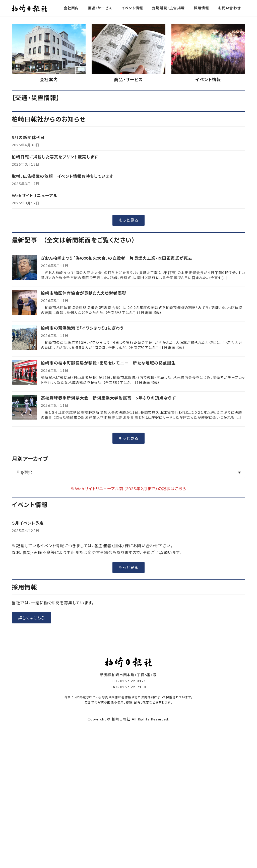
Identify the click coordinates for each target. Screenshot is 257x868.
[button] (128, 220)
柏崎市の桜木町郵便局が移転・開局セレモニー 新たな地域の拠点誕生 (108, 363)
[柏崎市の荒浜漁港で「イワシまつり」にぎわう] (24, 338)
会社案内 (49, 80)
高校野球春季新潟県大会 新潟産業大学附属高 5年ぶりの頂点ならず (108, 398)
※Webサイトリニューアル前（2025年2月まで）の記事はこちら (128, 489)
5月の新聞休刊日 (28, 137)
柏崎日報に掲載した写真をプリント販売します (55, 157)
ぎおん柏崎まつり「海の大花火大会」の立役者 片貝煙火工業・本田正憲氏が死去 (117, 258)
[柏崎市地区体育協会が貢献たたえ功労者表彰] (24, 303)
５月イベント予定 (28, 523)
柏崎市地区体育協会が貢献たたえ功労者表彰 (84, 293)
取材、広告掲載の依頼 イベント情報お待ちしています (63, 176)
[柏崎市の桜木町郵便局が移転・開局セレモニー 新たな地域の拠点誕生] (24, 373)
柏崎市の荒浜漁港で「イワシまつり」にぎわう (82, 328)
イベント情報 (208, 80)
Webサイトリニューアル (35, 195)
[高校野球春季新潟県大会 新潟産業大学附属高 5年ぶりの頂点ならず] (24, 408)
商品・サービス (128, 80)
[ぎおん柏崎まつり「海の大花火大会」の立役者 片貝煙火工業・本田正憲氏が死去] (24, 268)
